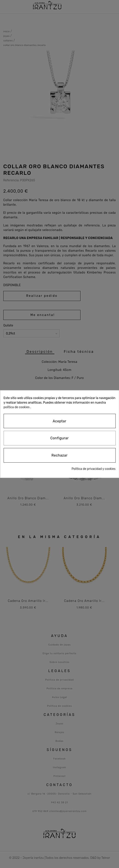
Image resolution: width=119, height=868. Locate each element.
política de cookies (17, 407)
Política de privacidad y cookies (94, 469)
